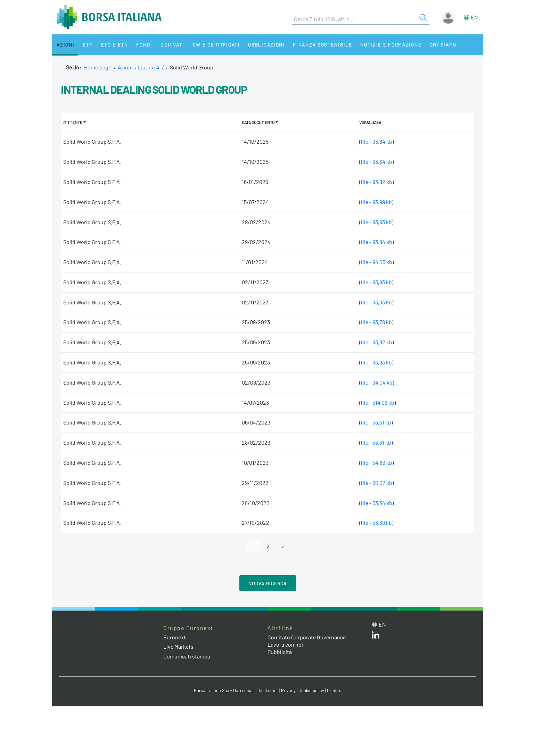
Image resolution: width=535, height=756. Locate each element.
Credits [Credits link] (334, 690)
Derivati (167, 45)
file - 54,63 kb (376, 462)
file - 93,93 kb (376, 282)
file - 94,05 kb (376, 262)
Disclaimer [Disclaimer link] (268, 690)
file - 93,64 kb (376, 141)
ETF (86, 45)
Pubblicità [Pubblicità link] (280, 651)
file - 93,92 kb (376, 342)
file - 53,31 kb (375, 442)
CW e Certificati (211, 45)
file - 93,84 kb (376, 241)
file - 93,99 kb (376, 201)
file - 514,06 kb (377, 402)
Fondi (141, 45)
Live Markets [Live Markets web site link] (179, 646)
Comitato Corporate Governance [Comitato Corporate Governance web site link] (307, 637)
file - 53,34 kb (376, 502)
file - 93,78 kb (376, 322)
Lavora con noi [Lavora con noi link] (285, 644)
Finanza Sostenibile (316, 45)
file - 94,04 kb (376, 382)
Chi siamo (435, 45)
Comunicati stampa (187, 656)
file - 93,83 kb (376, 222)
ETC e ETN (112, 45)
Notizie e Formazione (384, 45)
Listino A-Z (151, 67)
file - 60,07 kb (376, 482)
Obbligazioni (260, 45)
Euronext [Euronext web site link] (175, 637)
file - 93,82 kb (376, 181)
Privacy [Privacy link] (288, 690)
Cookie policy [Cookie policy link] (311, 690)
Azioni (65, 45)
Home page (98, 67)
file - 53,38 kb (376, 523)
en (474, 17)
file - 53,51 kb (375, 422)
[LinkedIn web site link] (376, 636)
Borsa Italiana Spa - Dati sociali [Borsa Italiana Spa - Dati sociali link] (224, 690)
